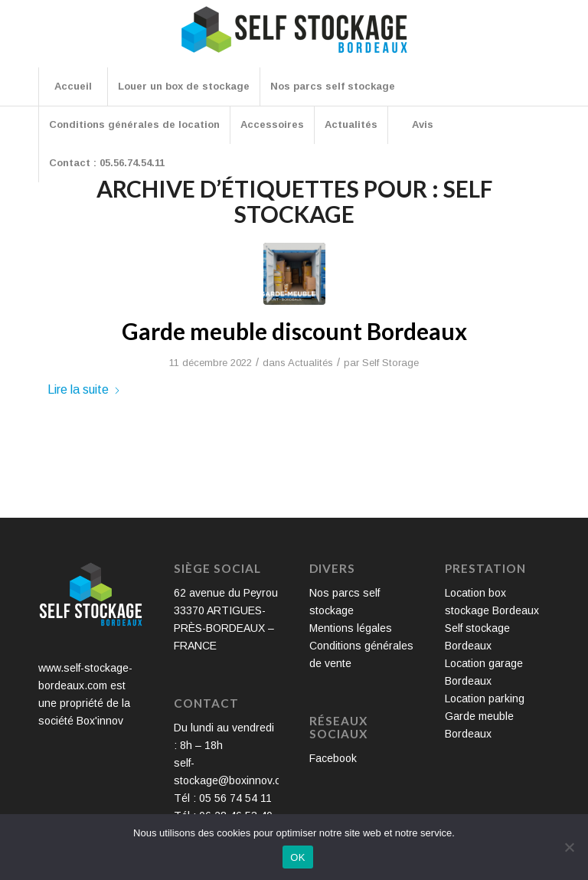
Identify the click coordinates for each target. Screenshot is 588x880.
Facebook (333, 758)
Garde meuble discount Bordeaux (294, 331)
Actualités (310, 363)
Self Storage (390, 363)
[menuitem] (73, 87)
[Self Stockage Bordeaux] (294, 40)
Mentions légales (351, 628)
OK (297, 857)
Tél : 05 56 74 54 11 (223, 798)
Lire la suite (84, 389)
